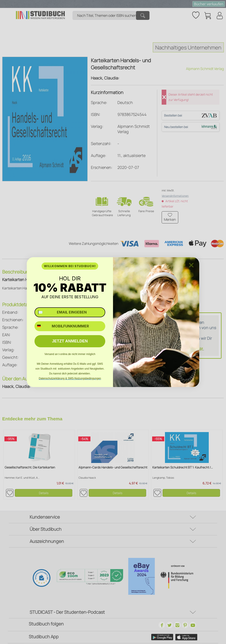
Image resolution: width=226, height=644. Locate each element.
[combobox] (42, 326)
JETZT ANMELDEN (70, 341)
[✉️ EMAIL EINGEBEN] (70, 312)
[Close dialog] (191, 265)
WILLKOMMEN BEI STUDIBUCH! (70, 266)
